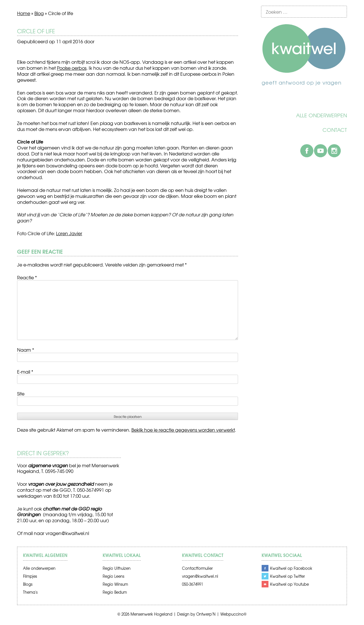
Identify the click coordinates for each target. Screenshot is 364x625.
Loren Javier (69, 233)
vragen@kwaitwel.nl (67, 533)
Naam (26, 350)
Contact (335, 130)
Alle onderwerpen (321, 115)
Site (21, 394)
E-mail (25, 372)
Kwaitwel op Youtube (289, 584)
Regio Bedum (115, 592)
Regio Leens (113, 576)
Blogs (28, 584)
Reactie (27, 277)
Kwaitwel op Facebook (291, 568)
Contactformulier (197, 568)
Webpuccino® (233, 614)
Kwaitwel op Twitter (288, 576)
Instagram (334, 151)
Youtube (320, 151)
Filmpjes (30, 576)
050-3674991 (193, 584)
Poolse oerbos (72, 68)
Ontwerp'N (206, 614)
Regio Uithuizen (117, 568)
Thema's (30, 592)
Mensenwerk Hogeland (151, 614)
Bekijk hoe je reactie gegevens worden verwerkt (183, 430)
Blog (39, 13)
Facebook (307, 151)
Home (24, 13)
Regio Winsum (115, 584)
